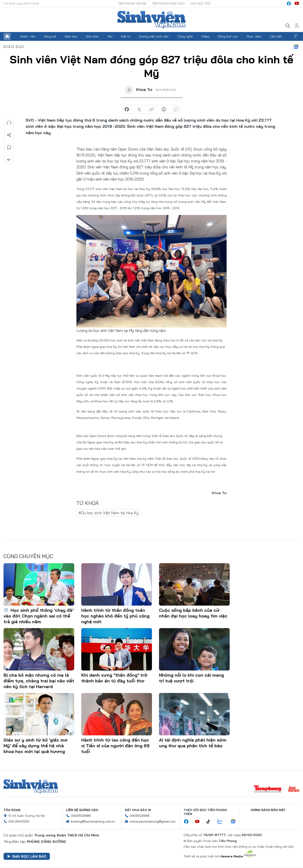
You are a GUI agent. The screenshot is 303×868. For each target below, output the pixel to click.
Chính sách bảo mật (268, 810)
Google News (296, 47)
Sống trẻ (50, 36)
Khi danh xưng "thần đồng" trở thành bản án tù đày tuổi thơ (114, 678)
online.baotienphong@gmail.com (153, 821)
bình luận (176, 109)
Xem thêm (296, 36)
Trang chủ (7, 36)
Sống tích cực (228, 36)
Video (205, 36)
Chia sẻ (9, 135)
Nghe (9, 123)
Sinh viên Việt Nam (31, 786)
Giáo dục (71, 36)
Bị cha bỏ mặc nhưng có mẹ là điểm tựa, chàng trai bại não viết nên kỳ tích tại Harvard (39, 681)
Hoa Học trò (201, 4)
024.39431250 (19, 821)
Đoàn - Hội (28, 36)
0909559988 (81, 816)
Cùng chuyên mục (28, 556)
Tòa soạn (12, 810)
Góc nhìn (92, 36)
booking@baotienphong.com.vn (93, 821)
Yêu (110, 36)
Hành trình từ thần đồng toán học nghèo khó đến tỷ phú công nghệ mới (115, 616)
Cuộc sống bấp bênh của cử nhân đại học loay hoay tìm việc (193, 613)
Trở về (9, 160)
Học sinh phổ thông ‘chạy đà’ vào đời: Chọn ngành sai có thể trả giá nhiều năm (39, 616)
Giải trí (126, 36)
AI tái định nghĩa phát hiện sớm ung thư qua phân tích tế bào (193, 743)
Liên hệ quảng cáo (82, 810)
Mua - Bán (254, 36)
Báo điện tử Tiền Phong (151, 20)
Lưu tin (9, 147)
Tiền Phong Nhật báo (168, 4)
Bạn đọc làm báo (27, 856)
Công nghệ (185, 36)
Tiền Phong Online (132, 4)
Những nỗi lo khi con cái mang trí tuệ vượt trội (191, 678)
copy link (151, 109)
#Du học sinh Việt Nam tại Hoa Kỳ (108, 513)
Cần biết (276, 36)
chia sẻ (127, 109)
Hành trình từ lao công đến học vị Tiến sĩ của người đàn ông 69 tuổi (115, 746)
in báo (164, 109)
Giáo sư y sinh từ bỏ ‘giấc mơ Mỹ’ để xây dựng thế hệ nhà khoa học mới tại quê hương (36, 746)
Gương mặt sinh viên (154, 36)
